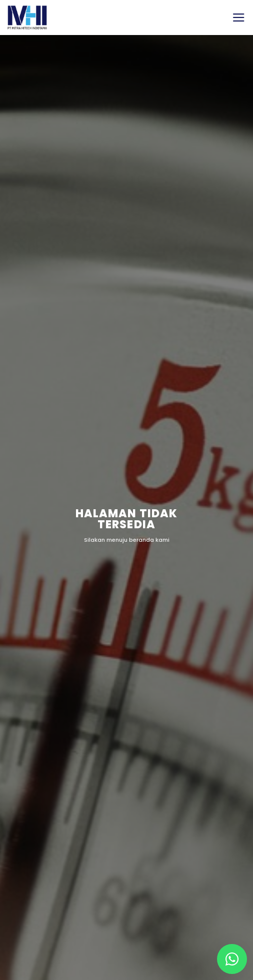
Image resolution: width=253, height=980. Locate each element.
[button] (239, 18)
